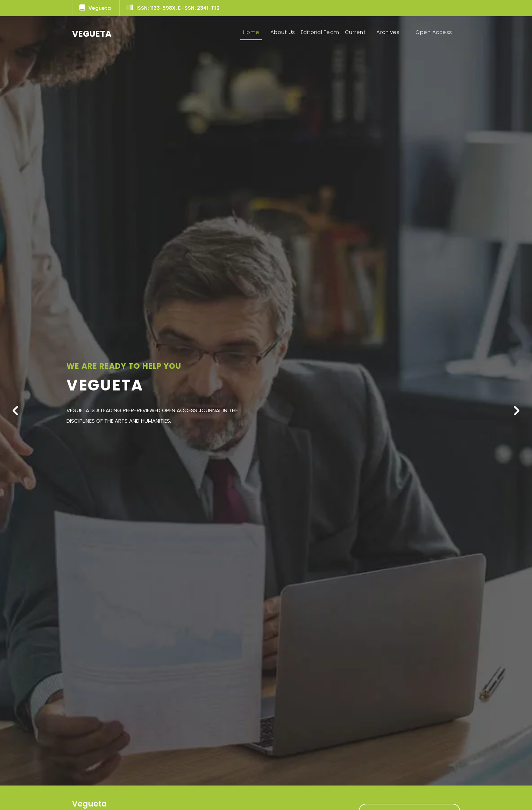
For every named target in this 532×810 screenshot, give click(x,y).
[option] (266, 401)
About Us (283, 32)
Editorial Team (320, 32)
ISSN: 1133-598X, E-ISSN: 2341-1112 (173, 8)
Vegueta (95, 8)
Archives (388, 32)
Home (253, 32)
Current (355, 32)
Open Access (434, 32)
